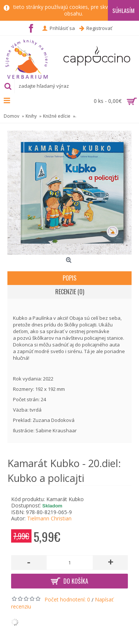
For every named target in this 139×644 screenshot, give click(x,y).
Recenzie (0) (70, 292)
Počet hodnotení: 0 (67, 599)
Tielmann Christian (49, 518)
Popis (69, 278)
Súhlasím (123, 10)
